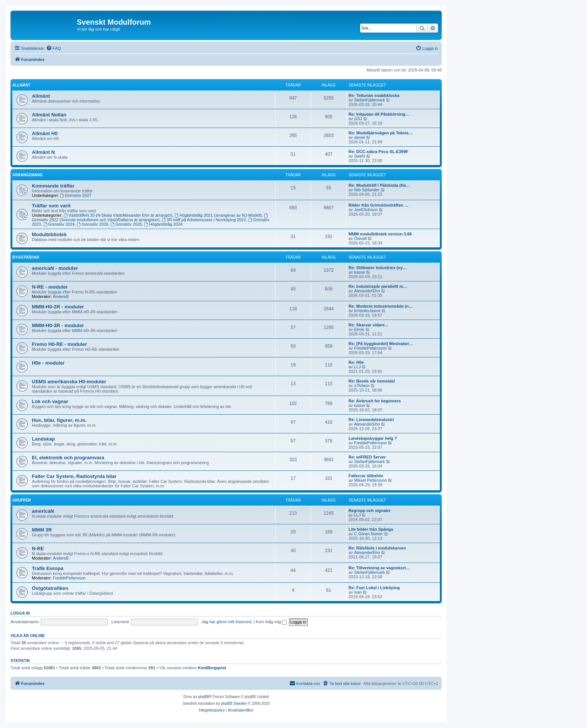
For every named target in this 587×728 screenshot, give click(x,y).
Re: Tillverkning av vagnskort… (379, 568)
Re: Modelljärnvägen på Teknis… (381, 133)
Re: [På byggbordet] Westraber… (381, 344)
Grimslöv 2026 (93, 224)
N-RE (38, 549)
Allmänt (21, 85)
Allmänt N (43, 152)
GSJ (358, 119)
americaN (43, 511)
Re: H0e (356, 362)
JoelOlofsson (366, 210)
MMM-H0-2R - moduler (58, 307)
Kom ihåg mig (271, 622)
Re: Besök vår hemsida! (372, 381)
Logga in (20, 613)
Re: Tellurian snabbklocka (374, 95)
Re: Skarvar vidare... (368, 325)
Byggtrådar (26, 257)
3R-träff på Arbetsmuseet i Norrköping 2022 (204, 220)
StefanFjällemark (370, 100)
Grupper (22, 500)
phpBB (204, 697)
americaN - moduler (55, 268)
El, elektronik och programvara (68, 458)
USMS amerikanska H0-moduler (69, 382)
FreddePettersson (370, 348)
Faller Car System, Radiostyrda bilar (74, 476)
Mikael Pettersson (370, 480)
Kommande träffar (53, 186)
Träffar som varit (51, 206)
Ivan (358, 592)
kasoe (360, 272)
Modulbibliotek (49, 234)
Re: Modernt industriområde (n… (381, 306)
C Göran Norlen (369, 534)
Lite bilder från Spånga (371, 529)
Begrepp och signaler (369, 511)
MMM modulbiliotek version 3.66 (380, 234)
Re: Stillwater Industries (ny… (378, 268)
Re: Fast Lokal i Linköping (374, 588)
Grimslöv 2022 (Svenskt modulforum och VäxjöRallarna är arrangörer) (150, 218)
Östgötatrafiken (50, 588)
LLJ (358, 367)
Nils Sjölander (367, 190)
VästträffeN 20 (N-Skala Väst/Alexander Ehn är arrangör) (118, 215)
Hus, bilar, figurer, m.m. (59, 420)
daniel (360, 137)
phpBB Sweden (234, 703)
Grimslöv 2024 (59, 224)
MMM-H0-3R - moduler (58, 325)
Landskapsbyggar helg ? (373, 438)
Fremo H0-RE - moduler (59, 344)
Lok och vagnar (50, 401)
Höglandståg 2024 (163, 224)
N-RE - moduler (50, 287)
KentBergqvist (212, 668)
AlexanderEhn (367, 291)
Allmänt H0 (45, 133)
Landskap (43, 439)
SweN (360, 156)
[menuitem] (54, 48)
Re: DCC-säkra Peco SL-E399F (378, 152)
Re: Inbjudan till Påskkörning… (379, 114)
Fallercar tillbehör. (366, 476)
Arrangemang (28, 175)
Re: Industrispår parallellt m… (378, 286)
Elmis (359, 329)
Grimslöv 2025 (126, 224)
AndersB (61, 296)
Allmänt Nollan (49, 115)
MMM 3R (42, 530)
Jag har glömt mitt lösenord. (227, 622)
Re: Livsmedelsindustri (371, 420)
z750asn (362, 386)
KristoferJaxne (367, 311)
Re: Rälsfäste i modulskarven (377, 548)
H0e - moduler (48, 363)
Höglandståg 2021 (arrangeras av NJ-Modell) (218, 215)
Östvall (361, 238)
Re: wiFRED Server (367, 457)
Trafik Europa (48, 568)
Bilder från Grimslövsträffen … (378, 205)
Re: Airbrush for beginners (375, 401)
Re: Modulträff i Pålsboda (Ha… (379, 185)
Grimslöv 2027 (76, 195)
